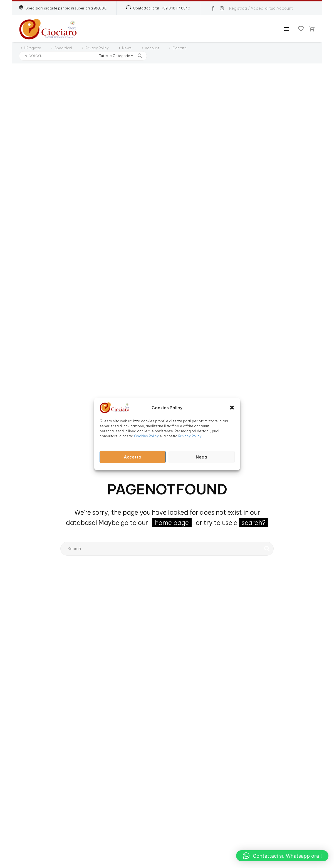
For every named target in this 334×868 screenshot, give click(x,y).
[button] (232, 408)
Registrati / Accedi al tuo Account (261, 8)
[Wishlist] (301, 29)
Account (152, 48)
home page (172, 523)
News (127, 48)
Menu (287, 29)
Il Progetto (33, 48)
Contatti (180, 48)
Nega (201, 457)
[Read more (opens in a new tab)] (158, 8)
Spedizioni (63, 48)
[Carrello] (312, 29)
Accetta (133, 457)
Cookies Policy (146, 436)
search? (254, 523)
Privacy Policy (190, 436)
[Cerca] (83, 56)
